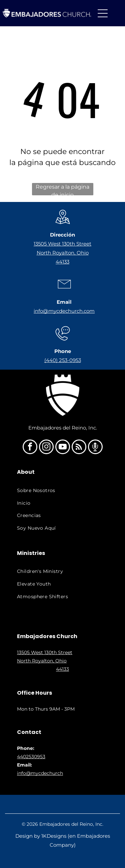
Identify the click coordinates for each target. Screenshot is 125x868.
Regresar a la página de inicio (62, 189)
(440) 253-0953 (63, 360)
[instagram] (46, 448)
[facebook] (30, 448)
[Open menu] (103, 13)
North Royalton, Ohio (63, 253)
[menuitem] (62, 490)
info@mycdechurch (40, 773)
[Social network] (95, 448)
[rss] (79, 448)
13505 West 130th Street (62, 244)
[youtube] (63, 448)
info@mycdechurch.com (64, 311)
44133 (62, 262)
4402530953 (31, 757)
